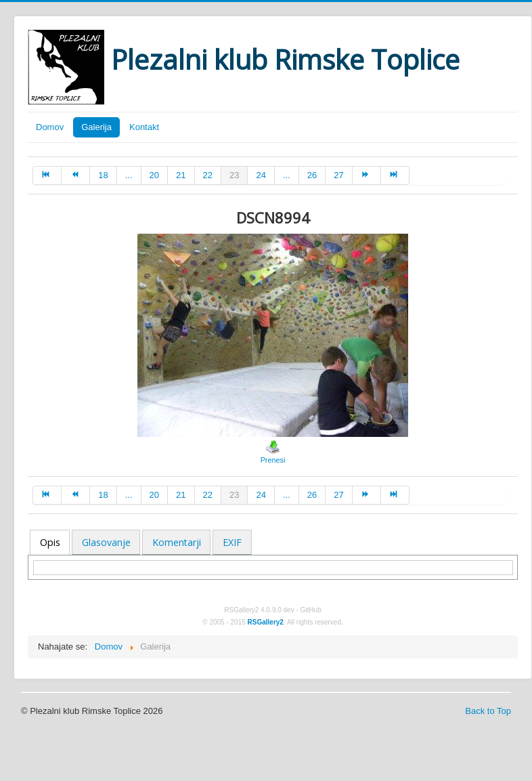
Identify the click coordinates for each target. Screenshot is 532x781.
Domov (50, 127)
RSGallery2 (266, 622)
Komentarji (177, 542)
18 (103, 175)
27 (338, 175)
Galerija (96, 127)
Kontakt (144, 127)
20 (154, 175)
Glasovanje (106, 542)
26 (312, 175)
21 (181, 175)
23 (234, 175)
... (129, 175)
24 (261, 175)
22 (208, 175)
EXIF (232, 542)
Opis (50, 542)
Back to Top (488, 711)
